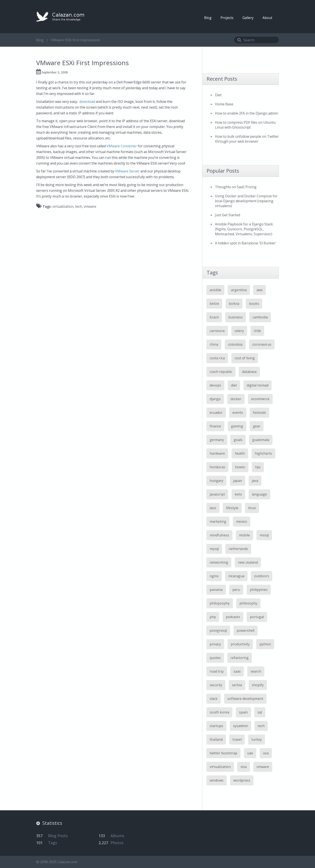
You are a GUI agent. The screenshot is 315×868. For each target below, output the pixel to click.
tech (79, 206)
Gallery (248, 18)
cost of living (245, 358)
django (215, 399)
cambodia (260, 317)
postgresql (218, 630)
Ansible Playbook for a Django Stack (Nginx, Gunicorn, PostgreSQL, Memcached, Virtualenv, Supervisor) (244, 229)
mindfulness (219, 535)
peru (236, 590)
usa (266, 753)
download (87, 102)
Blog (208, 18)
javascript (217, 494)
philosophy (248, 603)
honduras (217, 467)
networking (219, 562)
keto (238, 494)
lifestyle (232, 508)
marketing (218, 521)
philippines (259, 590)
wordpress (242, 780)
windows (217, 780)
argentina (239, 290)
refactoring (240, 658)
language (259, 494)
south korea (219, 712)
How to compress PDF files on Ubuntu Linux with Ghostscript (245, 125)
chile (257, 331)
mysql (214, 549)
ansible (215, 290)
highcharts (263, 453)
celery (239, 331)
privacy (215, 644)
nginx (214, 576)
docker (236, 399)
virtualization (63, 206)
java (255, 481)
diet (234, 385)
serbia (237, 685)
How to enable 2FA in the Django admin (246, 113)
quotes (215, 658)
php (213, 617)
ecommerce (260, 399)
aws (260, 290)
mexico (242, 521)
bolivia (234, 304)
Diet (218, 95)
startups (216, 726)
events (238, 413)
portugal (257, 617)
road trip (217, 671)
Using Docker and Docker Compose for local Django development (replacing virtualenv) (246, 201)
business (236, 317)
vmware (90, 206)
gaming (237, 426)
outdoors (262, 576)
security (216, 685)
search (256, 671)
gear (257, 426)
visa (244, 767)
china (214, 344)
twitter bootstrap (223, 753)
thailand (216, 739)
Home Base (224, 104)
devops (215, 385)
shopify (258, 685)
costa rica (217, 358)
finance (215, 426)
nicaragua (236, 576)
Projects (227, 18)
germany (217, 440)
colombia (235, 344)
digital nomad (258, 385)
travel (237, 739)
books (254, 304)
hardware (217, 453)
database (249, 372)
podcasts (233, 617)
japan (238, 481)
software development (245, 699)
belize (214, 304)
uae (250, 753)
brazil (214, 317)
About (267, 18)
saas (237, 671)
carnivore (217, 331)
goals (238, 440)
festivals (259, 413)
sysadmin (241, 726)
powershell (246, 630)
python (265, 644)
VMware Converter (122, 146)
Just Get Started (228, 215)
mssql (264, 535)
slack (214, 699)
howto (240, 467)
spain (243, 712)
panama (216, 590)
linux (252, 508)
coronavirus (262, 344)
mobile (244, 535)
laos (213, 508)
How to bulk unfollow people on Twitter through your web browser (247, 139)
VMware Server (127, 171)
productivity (240, 644)
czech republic (221, 372)
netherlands (238, 549)
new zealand (248, 562)
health (240, 453)
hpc (258, 467)
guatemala (261, 440)
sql (260, 712)
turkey (257, 739)
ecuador (216, 413)
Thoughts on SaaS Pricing (236, 187)
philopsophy (220, 603)
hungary (216, 481)
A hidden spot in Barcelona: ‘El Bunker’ (246, 243)
